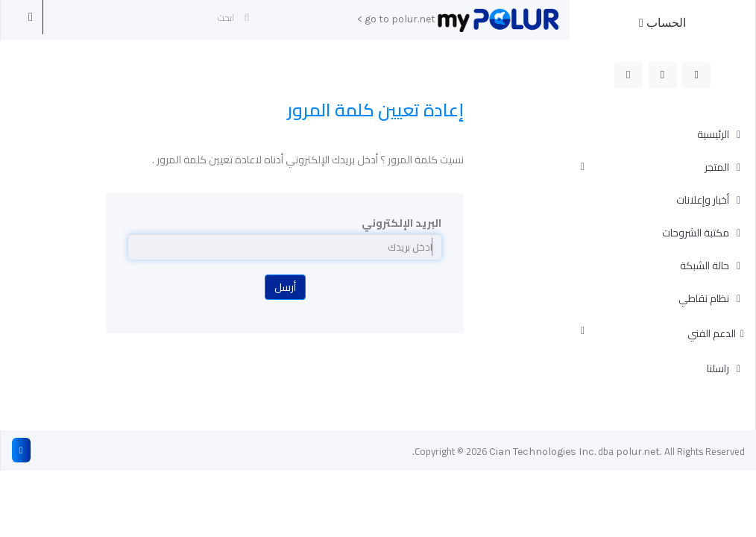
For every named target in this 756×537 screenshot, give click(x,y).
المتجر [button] (656, 167)
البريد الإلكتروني (401, 223)
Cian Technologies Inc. (542, 452)
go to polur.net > (396, 19)
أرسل (285, 287)
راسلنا (719, 368)
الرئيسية (714, 134)
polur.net (638, 452)
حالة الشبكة (706, 266)
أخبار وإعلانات (704, 200)
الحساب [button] (662, 23)
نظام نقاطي (705, 298)
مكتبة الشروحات (697, 233)
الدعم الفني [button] (662, 333)
